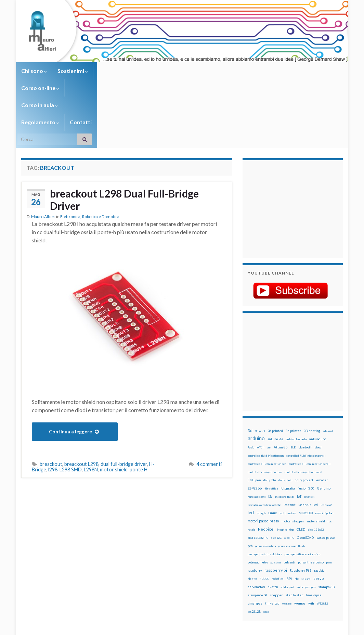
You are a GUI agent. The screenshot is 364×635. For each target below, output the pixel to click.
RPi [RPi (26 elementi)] (289, 527)
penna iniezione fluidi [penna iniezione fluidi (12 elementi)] (292, 495)
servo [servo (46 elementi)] (318, 527)
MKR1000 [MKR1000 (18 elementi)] (306, 462)
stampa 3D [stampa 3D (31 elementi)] (327, 535)
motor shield (114, 418)
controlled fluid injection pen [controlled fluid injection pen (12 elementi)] (266, 404)
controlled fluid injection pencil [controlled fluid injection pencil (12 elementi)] (306, 404)
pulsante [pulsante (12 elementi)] (276, 511)
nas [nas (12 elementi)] (330, 470)
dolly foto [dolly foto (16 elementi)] (270, 429)
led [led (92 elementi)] (251, 461)
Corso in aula (165, 71)
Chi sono (34, 71)
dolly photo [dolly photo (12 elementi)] (285, 429)
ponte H (139, 418)
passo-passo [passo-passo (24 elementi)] (326, 486)
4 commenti (209, 413)
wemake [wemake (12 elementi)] (287, 552)
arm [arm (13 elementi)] (269, 396)
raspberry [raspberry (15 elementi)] (255, 519)
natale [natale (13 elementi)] (251, 478)
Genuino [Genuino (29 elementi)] (324, 437)
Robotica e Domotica (101, 165)
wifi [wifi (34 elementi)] (311, 552)
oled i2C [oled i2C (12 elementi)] (276, 486)
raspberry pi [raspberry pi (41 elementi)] (276, 519)
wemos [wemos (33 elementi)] (300, 552)
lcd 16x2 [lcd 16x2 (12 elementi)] (326, 454)
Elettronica (70, 165)
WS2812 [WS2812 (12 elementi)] (322, 552)
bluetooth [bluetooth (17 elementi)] (305, 396)
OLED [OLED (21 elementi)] (301, 478)
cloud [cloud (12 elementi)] (318, 396)
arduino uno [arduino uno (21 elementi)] (318, 388)
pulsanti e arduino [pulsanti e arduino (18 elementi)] (311, 511)
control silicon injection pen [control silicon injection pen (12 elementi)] (265, 421)
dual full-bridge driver (124, 413)
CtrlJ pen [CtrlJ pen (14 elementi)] (254, 429)
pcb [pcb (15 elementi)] (250, 494)
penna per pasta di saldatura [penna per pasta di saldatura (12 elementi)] (265, 503)
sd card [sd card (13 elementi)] (306, 528)
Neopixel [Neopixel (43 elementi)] (266, 478)
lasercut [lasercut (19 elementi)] (290, 453)
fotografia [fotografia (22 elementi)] (288, 437)
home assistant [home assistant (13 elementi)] (257, 445)
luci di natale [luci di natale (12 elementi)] (288, 462)
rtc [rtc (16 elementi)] (297, 527)
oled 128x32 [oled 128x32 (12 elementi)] (316, 478)
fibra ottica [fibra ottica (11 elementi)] (271, 437)
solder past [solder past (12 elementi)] (287, 536)
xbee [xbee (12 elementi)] (266, 560)
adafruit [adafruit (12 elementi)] (328, 380)
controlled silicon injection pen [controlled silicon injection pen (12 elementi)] (267, 412)
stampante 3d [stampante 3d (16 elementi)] (257, 544)
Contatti (254, 71)
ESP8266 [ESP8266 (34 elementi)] (255, 437)
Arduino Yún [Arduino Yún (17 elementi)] (256, 396)
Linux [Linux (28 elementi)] (272, 461)
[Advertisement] (290, 157)
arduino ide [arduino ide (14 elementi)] (275, 388)
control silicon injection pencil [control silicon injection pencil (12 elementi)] (303, 421)
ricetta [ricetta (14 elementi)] (252, 528)
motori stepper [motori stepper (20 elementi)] (293, 470)
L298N (91, 418)
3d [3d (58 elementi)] (250, 379)
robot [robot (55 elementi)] (264, 527)
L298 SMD (71, 418)
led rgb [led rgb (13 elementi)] (261, 462)
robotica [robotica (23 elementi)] (278, 527)
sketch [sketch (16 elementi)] (273, 536)
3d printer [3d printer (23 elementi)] (293, 379)
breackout (51, 413)
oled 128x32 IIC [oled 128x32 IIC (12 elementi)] (258, 486)
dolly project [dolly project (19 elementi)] (304, 429)
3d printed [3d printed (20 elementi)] (275, 379)
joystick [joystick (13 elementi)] (309, 445)
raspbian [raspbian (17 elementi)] (320, 519)
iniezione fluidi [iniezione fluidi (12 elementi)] (285, 445)
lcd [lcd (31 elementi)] (316, 453)
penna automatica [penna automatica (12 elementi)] (265, 495)
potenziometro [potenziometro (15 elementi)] (258, 511)
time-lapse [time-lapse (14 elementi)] (314, 544)
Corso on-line (118, 71)
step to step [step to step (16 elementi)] (294, 544)
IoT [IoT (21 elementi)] (299, 445)
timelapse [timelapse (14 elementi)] (255, 552)
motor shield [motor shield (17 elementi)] (316, 470)
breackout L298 (81, 413)
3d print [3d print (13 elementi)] (260, 380)
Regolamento (213, 71)
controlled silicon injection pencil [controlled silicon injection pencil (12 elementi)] (310, 412)
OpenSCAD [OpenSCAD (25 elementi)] (305, 486)
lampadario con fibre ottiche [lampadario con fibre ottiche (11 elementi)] (264, 454)
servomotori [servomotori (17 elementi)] (256, 536)
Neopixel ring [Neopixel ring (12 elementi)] (285, 478)
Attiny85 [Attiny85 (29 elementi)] (281, 396)
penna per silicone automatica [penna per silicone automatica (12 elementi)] (302, 503)
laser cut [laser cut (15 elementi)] (304, 453)
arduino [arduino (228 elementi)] (256, 387)
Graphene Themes (79, 627)
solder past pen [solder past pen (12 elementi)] (306, 536)
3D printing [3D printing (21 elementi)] (312, 379)
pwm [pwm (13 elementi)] (329, 511)
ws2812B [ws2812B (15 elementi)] (254, 560)
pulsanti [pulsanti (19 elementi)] (289, 511)
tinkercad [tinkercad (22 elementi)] (272, 552)
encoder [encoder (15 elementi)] (322, 429)
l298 (53, 418)
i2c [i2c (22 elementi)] (270, 445)
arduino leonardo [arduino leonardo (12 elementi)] (296, 388)
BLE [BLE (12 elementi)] (293, 396)
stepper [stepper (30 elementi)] (276, 544)
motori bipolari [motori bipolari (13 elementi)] (324, 462)
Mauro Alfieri (43, 165)
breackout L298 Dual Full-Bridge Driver (124, 148)
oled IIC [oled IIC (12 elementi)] (289, 486)
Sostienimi (73, 71)
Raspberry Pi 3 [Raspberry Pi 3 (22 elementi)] (301, 519)
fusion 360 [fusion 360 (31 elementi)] (306, 437)
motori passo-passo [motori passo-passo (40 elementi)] (263, 469)
